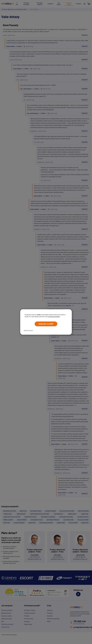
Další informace (28, 330)
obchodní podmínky (54, 317)
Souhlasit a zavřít (46, 324)
